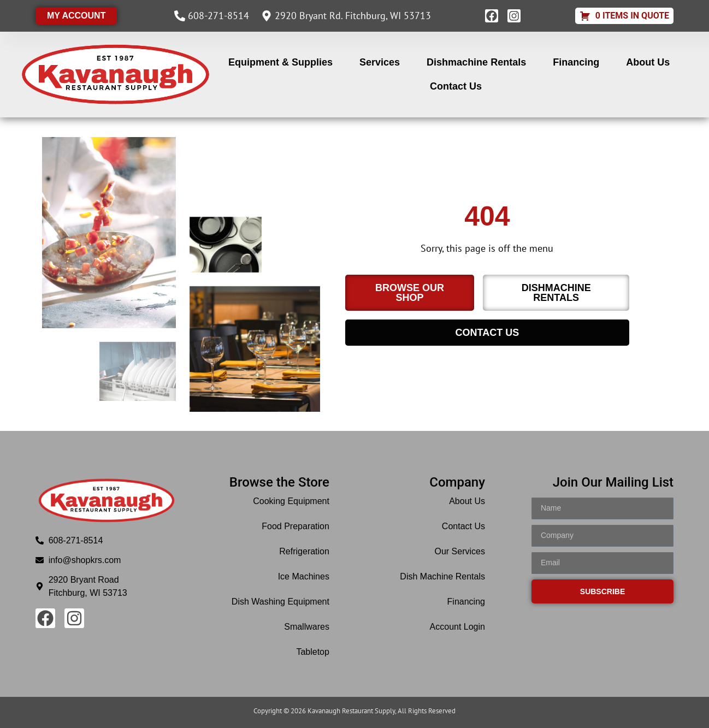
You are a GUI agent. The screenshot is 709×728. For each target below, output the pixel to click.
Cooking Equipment (291, 501)
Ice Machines (304, 576)
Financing (576, 62)
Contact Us (456, 86)
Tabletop (313, 652)
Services (380, 62)
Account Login (457, 627)
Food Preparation (296, 526)
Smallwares (307, 627)
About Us (648, 62)
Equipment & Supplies (280, 62)
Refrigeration (304, 551)
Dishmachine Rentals (476, 62)
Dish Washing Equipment (280, 602)
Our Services (460, 551)
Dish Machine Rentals (442, 576)
